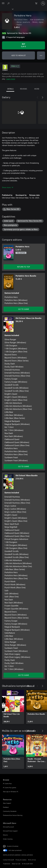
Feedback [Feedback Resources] (6, 807)
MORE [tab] (37, 89)
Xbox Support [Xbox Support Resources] (7, 803)
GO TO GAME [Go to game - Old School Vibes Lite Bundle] (24, 466)
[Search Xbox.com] (9, 3)
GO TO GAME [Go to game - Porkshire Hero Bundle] (24, 309)
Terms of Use (32, 860)
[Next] (42, 97)
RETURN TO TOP (24, 267)
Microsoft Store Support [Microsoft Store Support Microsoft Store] (10, 831)
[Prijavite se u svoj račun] (43, 3)
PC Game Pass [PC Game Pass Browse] (7, 783)
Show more (8, 187)
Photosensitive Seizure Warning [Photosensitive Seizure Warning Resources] (13, 815)
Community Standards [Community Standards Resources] (10, 811)
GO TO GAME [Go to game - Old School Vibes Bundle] (24, 675)
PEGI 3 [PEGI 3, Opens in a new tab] (15, 66)
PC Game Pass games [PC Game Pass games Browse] (10, 788)
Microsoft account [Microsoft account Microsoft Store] (8, 827)
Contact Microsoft (8, 860)
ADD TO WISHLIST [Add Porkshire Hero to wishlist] (19, 55)
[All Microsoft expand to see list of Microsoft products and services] (3, 3)
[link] (13, 707)
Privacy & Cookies (21, 860)
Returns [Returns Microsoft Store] (5, 835)
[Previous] (37, 97)
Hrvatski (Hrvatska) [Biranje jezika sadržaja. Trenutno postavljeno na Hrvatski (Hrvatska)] (13, 846)
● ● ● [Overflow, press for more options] (41, 55)
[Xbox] (7, 9)
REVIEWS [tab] (23, 89)
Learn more (11, 79)
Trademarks (7, 864)
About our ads (16, 864)
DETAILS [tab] (10, 89)
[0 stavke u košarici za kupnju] (37, 3)
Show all (31, 686)
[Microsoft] (23, 2)
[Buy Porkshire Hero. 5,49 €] (23, 45)
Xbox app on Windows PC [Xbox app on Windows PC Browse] (11, 792)
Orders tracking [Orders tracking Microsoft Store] (8, 839)
